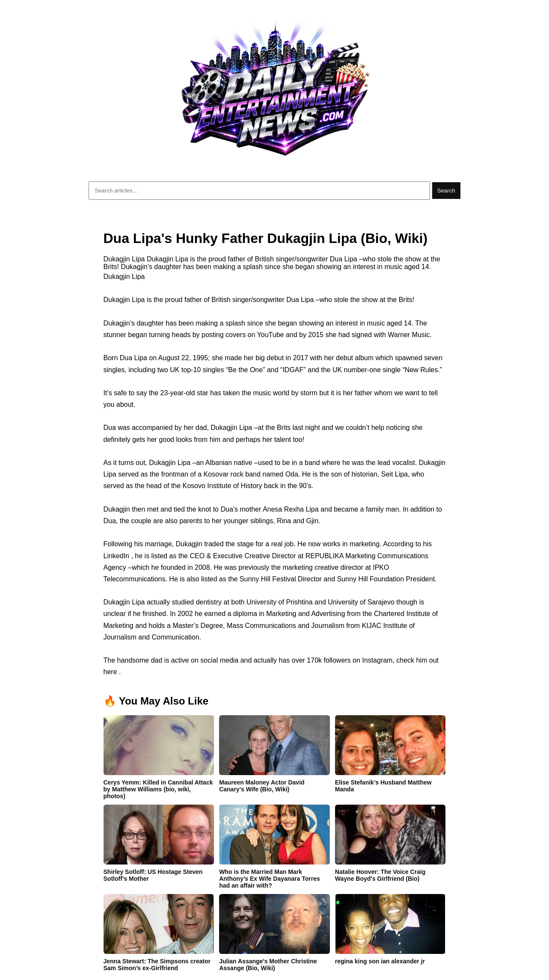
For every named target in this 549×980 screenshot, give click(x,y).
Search (446, 191)
